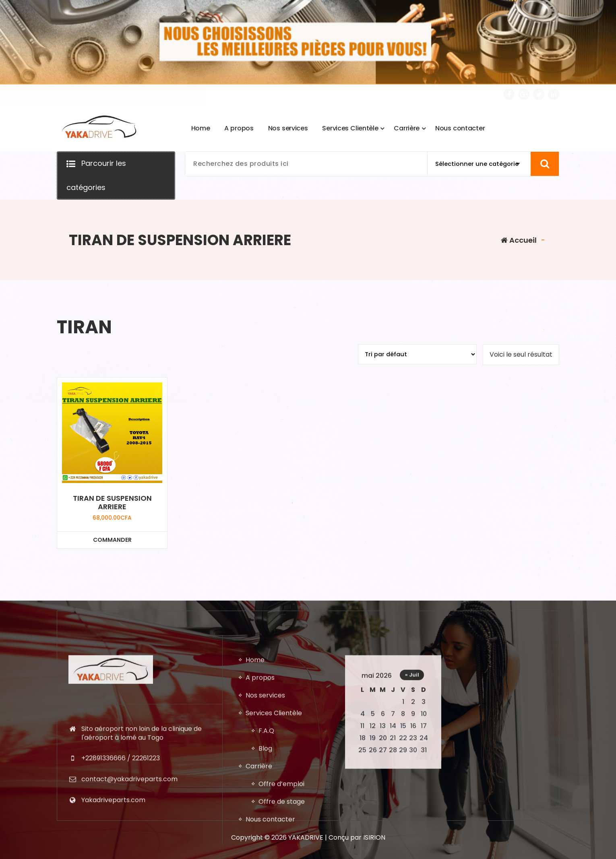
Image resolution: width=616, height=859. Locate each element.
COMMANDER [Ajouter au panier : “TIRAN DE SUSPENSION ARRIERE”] (112, 540)
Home (255, 825)
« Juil (412, 840)
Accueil (519, 240)
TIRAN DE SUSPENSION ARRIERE (112, 503)
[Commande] (417, 354)
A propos (260, 843)
